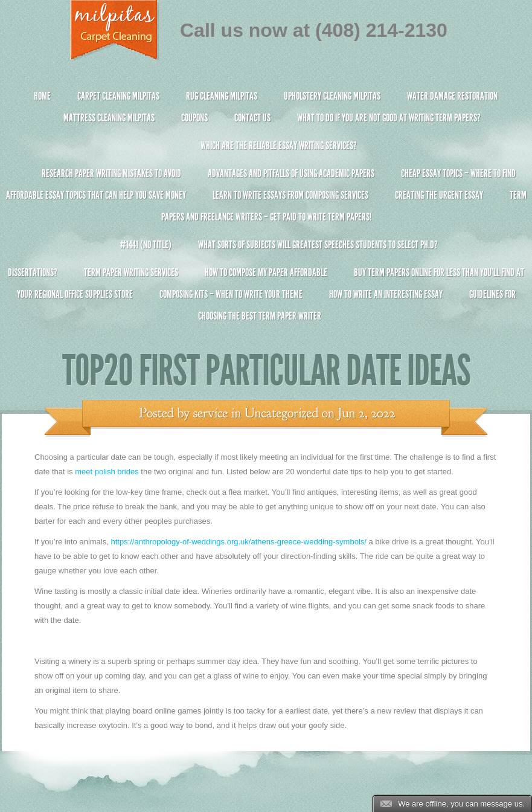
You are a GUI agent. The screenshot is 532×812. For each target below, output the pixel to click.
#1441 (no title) (146, 245)
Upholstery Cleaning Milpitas (332, 96)
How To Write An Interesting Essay (386, 294)
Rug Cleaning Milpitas (222, 96)
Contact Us (252, 118)
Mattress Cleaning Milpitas (109, 118)
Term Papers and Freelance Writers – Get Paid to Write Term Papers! (266, 211)
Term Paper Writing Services (131, 272)
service (211, 413)
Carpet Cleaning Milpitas (118, 96)
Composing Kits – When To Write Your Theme (231, 294)
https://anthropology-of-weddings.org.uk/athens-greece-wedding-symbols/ (238, 542)
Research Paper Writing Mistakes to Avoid (111, 173)
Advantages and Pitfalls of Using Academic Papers (291, 173)
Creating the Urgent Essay (439, 195)
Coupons (194, 118)
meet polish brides (107, 472)
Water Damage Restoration (452, 96)
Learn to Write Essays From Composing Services (290, 195)
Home (42, 96)
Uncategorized (281, 413)
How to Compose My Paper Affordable (266, 272)
